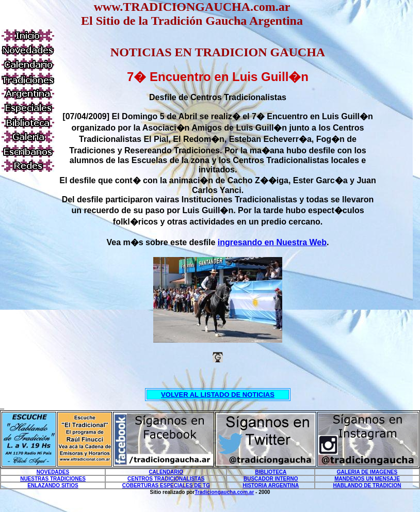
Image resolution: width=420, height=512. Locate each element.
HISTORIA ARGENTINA (271, 485)
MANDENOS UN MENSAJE (367, 479)
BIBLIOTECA (271, 472)
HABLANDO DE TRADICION (367, 485)
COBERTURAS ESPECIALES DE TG (166, 485)
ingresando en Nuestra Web (272, 242)
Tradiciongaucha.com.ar (224, 492)
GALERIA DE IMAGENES (367, 472)
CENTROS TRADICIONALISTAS (166, 479)
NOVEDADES (53, 472)
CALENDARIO (166, 472)
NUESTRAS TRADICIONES (53, 479)
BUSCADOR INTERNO (271, 479)
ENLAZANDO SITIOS (53, 485)
